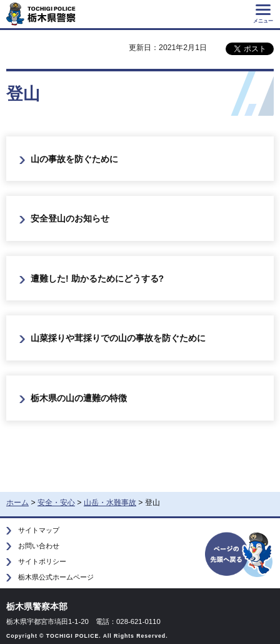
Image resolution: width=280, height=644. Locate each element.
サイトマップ (39, 530)
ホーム (17, 503)
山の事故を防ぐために (74, 159)
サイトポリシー (42, 561)
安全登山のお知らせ (70, 218)
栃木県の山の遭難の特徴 (79, 398)
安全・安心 (56, 503)
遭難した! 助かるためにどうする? (97, 279)
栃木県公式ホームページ (56, 577)
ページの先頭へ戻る (239, 554)
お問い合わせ (39, 546)
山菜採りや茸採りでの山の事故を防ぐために (118, 338)
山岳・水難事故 (110, 503)
